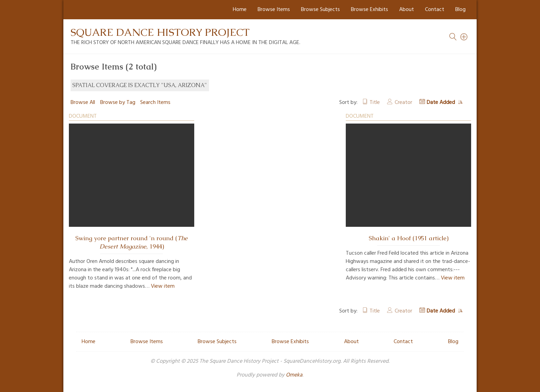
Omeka (294, 375)
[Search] (464, 37)
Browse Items (274, 10)
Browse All (83, 103)
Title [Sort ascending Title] (375, 103)
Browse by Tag (118, 103)
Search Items (155, 103)
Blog (460, 10)
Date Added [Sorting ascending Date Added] (442, 103)
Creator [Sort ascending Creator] (403, 103)
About (407, 10)
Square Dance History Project (160, 32)
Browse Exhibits (370, 10)
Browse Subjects (320, 10)
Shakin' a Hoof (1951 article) (409, 238)
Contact (435, 10)
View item (163, 286)
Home (240, 10)
